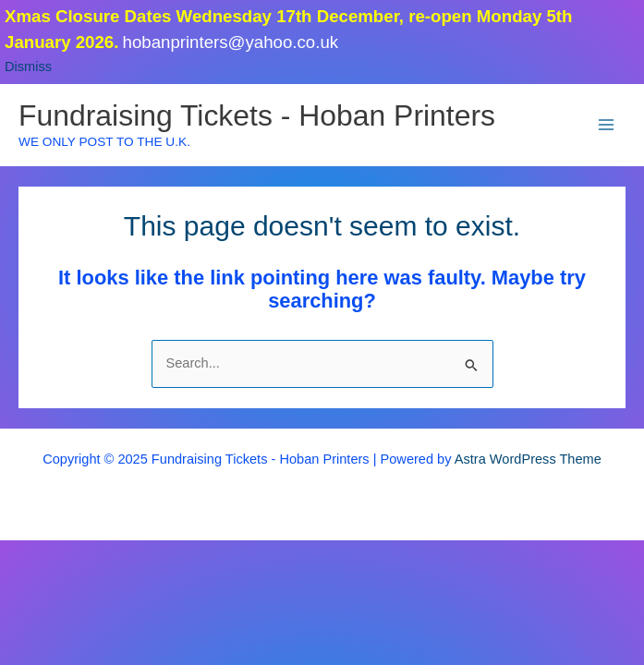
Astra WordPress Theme (528, 459)
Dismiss (28, 66)
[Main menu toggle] (606, 125)
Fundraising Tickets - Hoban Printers (257, 115)
